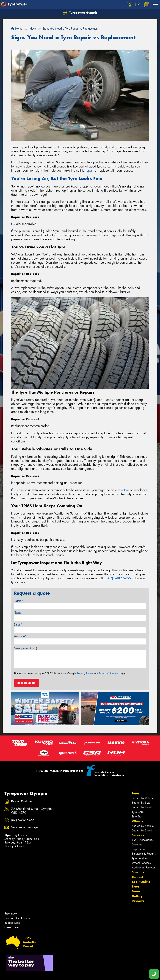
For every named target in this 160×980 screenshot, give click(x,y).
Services (138, 835)
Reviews (138, 901)
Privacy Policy (85, 674)
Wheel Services (141, 863)
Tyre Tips (137, 816)
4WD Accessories (143, 840)
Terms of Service (108, 674)
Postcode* (20, 636)
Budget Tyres (12, 923)
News (136, 891)
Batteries (137, 844)
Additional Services (144, 867)
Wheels (137, 821)
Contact (137, 877)
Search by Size (141, 803)
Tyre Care (138, 812)
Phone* (18, 613)
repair (90, 171)
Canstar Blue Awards (17, 918)
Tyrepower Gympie (80, 13)
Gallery (137, 896)
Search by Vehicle (143, 798)
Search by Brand (142, 807)
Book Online (141, 882)
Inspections (138, 849)
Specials (138, 872)
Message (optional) (25, 648)
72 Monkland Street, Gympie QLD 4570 (31, 811)
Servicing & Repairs (144, 854)
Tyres (136, 793)
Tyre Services (140, 858)
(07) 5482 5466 (119, 578)
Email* (18, 625)
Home (17, 29)
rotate (125, 490)
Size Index (11, 914)
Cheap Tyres (12, 927)
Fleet (135, 887)
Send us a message (24, 827)
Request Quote (26, 683)
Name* (18, 601)
